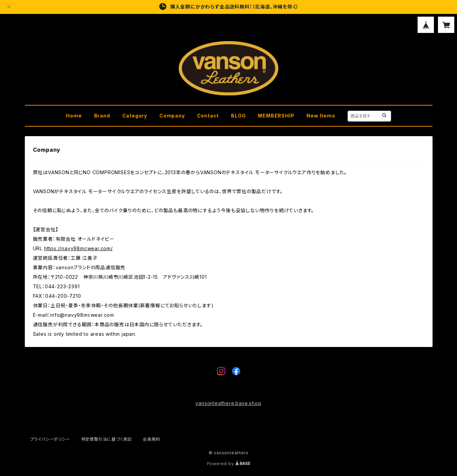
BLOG (238, 116)
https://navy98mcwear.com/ (78, 248)
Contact (208, 116)
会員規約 (151, 439)
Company (172, 116)
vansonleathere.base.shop (228, 403)
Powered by (229, 464)
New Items (321, 116)
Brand (102, 116)
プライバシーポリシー (50, 439)
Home (74, 116)
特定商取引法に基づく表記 (107, 439)
